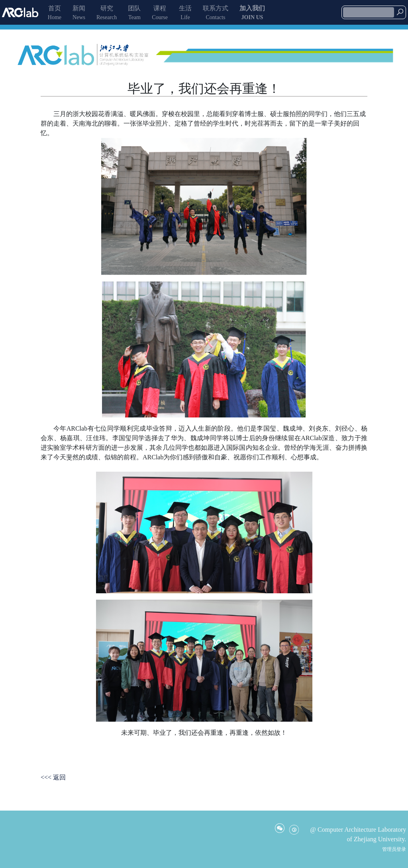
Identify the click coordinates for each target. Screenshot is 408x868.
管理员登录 (394, 849)
